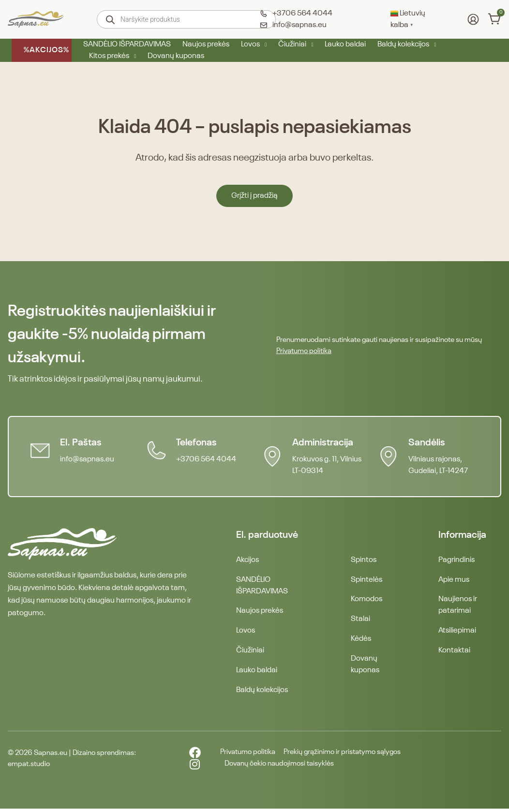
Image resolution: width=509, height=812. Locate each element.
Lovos (254, 44)
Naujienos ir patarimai (458, 606)
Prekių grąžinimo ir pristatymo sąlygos (344, 756)
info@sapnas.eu (88, 459)
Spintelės (367, 580)
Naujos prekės (206, 44)
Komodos (367, 601)
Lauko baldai (345, 44)
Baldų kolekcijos (407, 44)
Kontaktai (454, 653)
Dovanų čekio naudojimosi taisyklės (275, 768)
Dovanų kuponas (176, 56)
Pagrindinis (457, 560)
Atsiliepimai (457, 633)
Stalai (360, 621)
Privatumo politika (304, 351)
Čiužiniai (296, 44)
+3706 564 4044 (207, 459)
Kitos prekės (112, 56)
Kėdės (361, 641)
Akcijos (247, 560)
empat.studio (29, 767)
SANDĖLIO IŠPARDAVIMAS (127, 44)
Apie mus (454, 580)
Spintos (364, 560)
